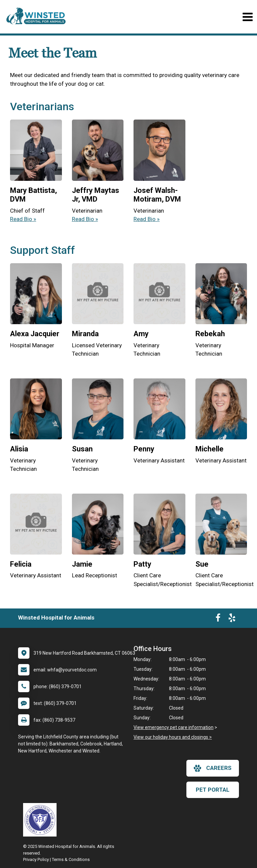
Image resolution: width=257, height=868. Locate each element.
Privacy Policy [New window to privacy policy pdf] (36, 859)
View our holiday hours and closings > (173, 737)
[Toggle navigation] (247, 17)
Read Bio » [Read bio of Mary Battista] (23, 219)
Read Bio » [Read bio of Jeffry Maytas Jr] (85, 219)
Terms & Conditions (71, 859)
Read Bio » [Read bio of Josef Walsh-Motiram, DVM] (147, 219)
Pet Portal (213, 790)
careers (213, 768)
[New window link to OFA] (41, 820)
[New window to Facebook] (218, 619)
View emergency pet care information (174, 727)
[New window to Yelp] (232, 619)
